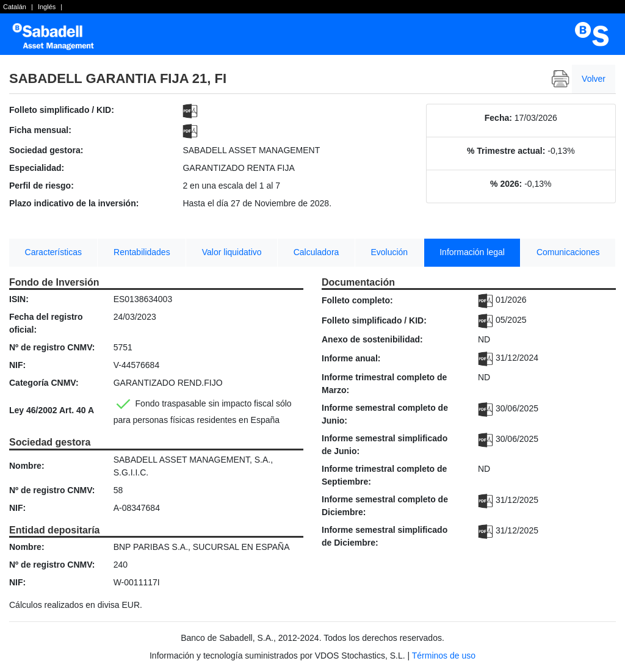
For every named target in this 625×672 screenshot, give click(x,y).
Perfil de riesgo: (42, 186)
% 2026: (506, 184)
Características (53, 252)
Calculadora (316, 252)
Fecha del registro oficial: (46, 323)
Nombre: (27, 466)
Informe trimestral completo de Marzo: (384, 384)
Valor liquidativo (232, 252)
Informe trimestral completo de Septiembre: (384, 475)
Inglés (47, 7)
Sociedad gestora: (46, 150)
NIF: (17, 365)
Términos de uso (444, 656)
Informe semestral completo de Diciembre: (385, 506)
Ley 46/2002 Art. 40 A (52, 410)
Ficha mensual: (40, 130)
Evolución (389, 252)
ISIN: (19, 299)
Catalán (15, 7)
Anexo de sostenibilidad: (372, 339)
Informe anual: (351, 358)
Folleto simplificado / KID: (62, 110)
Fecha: (498, 118)
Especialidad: (37, 168)
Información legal (472, 252)
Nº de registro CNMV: (52, 347)
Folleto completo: (357, 300)
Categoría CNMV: (44, 383)
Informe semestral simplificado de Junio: (385, 445)
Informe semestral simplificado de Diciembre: (385, 536)
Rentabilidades (142, 252)
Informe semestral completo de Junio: (385, 414)
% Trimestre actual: (506, 151)
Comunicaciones (568, 252)
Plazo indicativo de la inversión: (74, 203)
